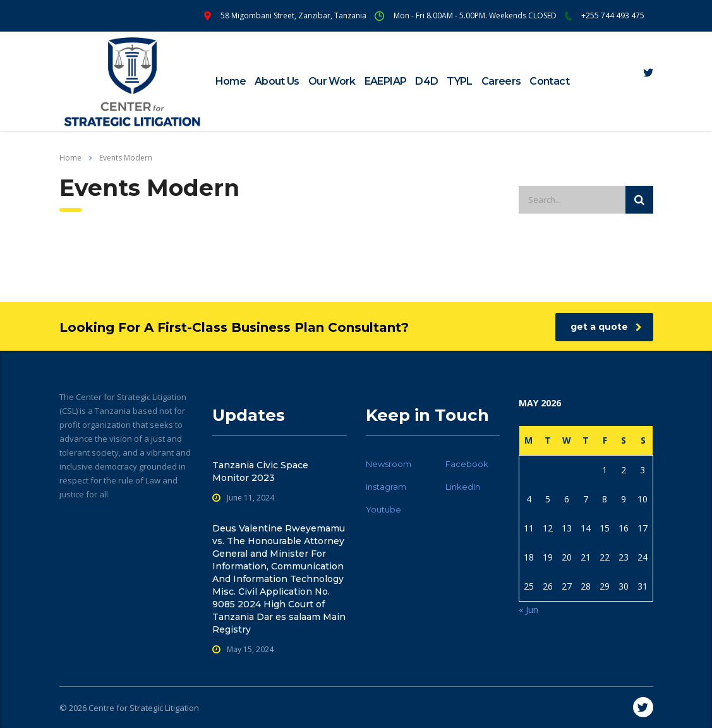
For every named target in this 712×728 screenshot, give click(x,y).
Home (231, 81)
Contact (549, 81)
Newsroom (389, 464)
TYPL (459, 81)
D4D (426, 81)
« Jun (528, 610)
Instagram (386, 487)
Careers (501, 81)
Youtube (383, 509)
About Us (277, 81)
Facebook (467, 464)
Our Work (332, 81)
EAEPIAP (386, 81)
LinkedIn (463, 487)
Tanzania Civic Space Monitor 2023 (260, 471)
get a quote (606, 327)
